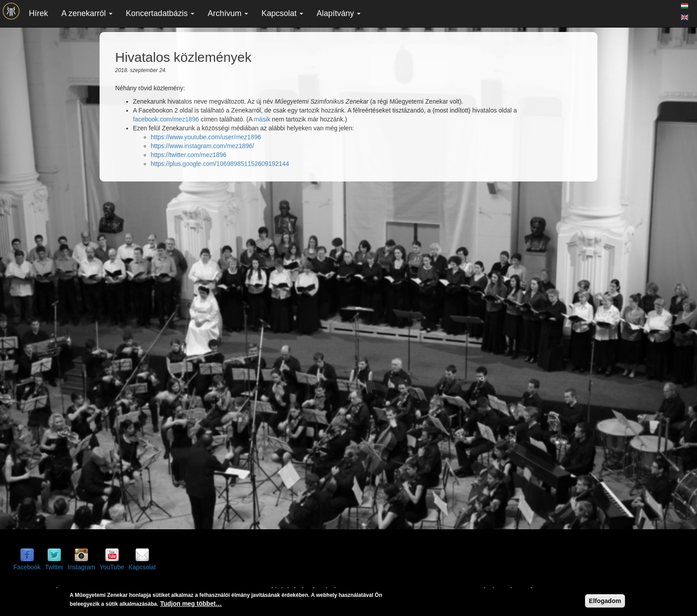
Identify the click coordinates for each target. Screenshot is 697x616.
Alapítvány (338, 13)
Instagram (81, 567)
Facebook (27, 567)
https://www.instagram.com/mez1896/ (202, 146)
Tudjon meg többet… (191, 604)
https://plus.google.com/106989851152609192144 (220, 164)
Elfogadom (605, 601)
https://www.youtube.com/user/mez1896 (206, 137)
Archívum (228, 13)
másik (262, 119)
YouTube (112, 567)
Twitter (54, 567)
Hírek (38, 13)
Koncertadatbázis (160, 13)
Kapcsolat (282, 13)
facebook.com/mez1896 (166, 119)
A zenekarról (87, 13)
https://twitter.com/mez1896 (188, 155)
